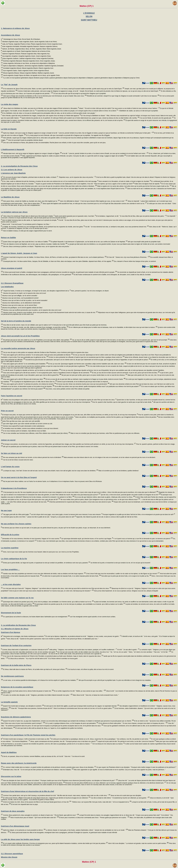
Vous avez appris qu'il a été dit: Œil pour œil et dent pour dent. (24, 379)
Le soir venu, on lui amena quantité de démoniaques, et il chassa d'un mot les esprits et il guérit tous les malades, (40, 680)
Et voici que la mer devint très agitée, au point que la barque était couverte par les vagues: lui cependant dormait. (81, 706)
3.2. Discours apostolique (12, 854)
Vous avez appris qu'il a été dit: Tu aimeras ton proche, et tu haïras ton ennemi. (29, 384)
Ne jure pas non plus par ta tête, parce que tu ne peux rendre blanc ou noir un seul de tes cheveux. (94, 375)
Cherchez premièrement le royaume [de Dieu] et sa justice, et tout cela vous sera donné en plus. (81, 502)
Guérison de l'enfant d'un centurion (16, 645)
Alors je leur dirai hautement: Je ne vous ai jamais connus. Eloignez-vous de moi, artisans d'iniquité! (126, 591)
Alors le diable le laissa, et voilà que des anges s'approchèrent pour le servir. (27, 231)
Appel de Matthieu (9, 752)
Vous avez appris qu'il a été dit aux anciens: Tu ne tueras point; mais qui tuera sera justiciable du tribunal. (38, 355)
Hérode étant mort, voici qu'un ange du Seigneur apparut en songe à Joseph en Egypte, (32, 153)
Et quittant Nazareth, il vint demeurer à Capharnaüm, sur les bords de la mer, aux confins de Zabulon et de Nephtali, (89, 242)
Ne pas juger (6, 510)
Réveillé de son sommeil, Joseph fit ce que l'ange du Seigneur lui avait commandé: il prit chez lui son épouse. (123, 96)
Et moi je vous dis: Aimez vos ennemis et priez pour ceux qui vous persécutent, (83, 384)
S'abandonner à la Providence (14, 488)
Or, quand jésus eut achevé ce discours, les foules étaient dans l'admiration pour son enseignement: (36, 617)
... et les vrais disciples (11, 584)
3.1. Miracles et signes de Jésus (15, 629)
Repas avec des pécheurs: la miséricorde (19, 763)
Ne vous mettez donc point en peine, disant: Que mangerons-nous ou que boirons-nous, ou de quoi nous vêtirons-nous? (100, 500)
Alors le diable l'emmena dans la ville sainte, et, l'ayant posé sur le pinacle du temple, (30, 220)
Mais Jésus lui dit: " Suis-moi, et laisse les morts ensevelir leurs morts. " (96, 695)
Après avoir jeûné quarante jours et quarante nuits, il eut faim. (75, 216)
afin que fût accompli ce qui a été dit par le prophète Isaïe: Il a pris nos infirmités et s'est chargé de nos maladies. (115, 680)
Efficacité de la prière (10, 535)
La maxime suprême (10, 548)
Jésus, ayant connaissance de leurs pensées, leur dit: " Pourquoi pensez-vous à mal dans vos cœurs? (64, 741)
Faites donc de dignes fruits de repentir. (148, 184)
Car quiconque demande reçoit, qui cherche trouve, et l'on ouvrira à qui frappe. (87, 539)
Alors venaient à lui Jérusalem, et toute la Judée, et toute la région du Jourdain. (125, 181)
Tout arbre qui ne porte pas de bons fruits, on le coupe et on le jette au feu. (126, 576)
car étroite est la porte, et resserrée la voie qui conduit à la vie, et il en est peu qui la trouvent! (120, 563)
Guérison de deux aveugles (13, 811)
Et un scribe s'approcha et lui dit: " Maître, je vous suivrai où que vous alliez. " (80, 691)
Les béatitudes (7, 287)
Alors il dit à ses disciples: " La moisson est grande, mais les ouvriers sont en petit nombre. (138, 843)
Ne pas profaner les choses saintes (16, 524)
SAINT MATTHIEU (89, 20)
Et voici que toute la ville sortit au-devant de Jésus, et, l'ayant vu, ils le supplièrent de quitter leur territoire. (49, 728)
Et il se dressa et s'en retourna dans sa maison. (108, 744)
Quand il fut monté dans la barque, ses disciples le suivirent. (23, 706)
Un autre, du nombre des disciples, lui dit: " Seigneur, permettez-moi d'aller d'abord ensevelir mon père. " (38, 695)
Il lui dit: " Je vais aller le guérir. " (128, 650)
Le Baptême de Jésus (10, 197)
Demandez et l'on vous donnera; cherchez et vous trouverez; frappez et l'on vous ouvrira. (31, 539)
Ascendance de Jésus (10, 35)
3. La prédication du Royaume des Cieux (18, 625)
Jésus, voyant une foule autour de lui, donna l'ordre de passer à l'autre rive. (28, 691)
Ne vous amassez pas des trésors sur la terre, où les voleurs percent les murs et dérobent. (33, 457)
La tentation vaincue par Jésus (14, 212)
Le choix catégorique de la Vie (14, 559)
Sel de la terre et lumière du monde (16, 321)
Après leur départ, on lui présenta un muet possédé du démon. (24, 830)
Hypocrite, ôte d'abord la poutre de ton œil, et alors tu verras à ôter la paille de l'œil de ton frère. (107, 517)
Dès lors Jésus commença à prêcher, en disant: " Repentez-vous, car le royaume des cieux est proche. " (36, 247)
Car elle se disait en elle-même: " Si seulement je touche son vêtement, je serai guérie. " (120, 798)
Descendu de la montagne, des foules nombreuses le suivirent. (23, 636)
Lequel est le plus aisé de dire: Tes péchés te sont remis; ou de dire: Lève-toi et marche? (126, 741)
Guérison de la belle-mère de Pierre (16, 665)
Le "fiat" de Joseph (9, 85)
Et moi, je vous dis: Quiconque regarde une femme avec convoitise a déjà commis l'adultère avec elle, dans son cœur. (87, 364)
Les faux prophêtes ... (10, 569)
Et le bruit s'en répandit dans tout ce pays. (24, 804)
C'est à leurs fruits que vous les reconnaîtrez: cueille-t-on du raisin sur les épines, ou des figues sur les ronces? (123, 574)
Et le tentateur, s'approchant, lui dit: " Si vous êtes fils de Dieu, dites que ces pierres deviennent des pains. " (131, 216)
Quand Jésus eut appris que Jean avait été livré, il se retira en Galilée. (26, 242)
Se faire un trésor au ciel (11, 453)
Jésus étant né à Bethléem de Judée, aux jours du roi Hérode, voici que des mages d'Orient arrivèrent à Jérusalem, (40, 108)
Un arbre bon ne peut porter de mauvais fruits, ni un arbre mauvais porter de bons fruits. (71, 576)
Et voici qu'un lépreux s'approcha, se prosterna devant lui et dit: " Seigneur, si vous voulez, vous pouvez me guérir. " (83, 636)
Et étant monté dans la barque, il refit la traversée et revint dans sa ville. (26, 739)
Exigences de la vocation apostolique (17, 687)
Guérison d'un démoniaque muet (15, 826)
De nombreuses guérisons (12, 676)
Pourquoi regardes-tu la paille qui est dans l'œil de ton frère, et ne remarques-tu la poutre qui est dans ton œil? (139, 514)
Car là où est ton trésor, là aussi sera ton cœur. (18, 460)
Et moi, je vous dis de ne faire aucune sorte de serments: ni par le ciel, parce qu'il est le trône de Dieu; (126, 373)
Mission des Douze (9, 857)
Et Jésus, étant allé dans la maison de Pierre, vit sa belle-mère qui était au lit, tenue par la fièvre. (35, 669)
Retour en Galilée (8, 238)
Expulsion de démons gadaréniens (16, 717)
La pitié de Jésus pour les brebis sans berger (20, 839)
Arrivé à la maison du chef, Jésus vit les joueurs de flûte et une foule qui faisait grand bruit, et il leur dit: (37, 802)
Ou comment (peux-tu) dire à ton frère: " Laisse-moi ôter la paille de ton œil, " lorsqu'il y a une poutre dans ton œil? (38, 517)
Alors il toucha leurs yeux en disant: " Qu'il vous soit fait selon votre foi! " (35, 818)
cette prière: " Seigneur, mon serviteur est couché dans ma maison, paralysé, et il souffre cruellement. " (83, 650)
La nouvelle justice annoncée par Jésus (18, 348)
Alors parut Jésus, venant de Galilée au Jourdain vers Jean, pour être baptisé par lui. (31, 201)
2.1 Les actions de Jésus (12, 170)
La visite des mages (10, 104)
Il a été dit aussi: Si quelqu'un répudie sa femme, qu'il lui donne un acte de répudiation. (32, 370)
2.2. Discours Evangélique (12, 283)
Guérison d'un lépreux (11, 632)
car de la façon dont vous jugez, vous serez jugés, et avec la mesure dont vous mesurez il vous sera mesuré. (66, 514)
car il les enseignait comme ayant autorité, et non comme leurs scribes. (93, 617)
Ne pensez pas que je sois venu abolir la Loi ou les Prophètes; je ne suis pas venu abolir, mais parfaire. (37, 340)
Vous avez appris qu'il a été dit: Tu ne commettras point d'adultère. (25, 364)
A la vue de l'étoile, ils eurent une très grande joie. (157, 118)
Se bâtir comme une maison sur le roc (17, 598)
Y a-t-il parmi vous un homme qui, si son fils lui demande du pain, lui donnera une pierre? (143, 539)
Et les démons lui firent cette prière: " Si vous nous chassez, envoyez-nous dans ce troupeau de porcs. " (133, 723)
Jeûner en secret (8, 440)
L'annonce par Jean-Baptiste (13, 173)
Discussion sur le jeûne (11, 776)
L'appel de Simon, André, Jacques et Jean (19, 253)
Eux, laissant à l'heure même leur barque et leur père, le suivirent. (135, 261)
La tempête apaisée (9, 702)
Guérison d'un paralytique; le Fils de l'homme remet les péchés (28, 735)
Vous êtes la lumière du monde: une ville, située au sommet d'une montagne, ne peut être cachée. (35, 327)
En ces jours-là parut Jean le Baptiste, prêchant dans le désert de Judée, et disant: (29, 177)
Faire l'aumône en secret (12, 396)
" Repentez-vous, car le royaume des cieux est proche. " (77, 177)
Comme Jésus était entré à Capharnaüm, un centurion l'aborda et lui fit (25, 650)
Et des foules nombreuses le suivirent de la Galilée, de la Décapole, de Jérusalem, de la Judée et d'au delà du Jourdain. (112, 275)
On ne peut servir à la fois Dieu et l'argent (19, 477)
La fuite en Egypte (9, 129)
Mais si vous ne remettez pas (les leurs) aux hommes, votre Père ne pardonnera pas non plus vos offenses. (105, 433)
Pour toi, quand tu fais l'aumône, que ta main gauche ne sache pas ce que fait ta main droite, (122, 402)
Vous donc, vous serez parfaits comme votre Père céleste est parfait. (67, 389)
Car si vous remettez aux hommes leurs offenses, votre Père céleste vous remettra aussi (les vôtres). (36, 433)
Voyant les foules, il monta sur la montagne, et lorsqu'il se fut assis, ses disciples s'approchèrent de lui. (36, 291)
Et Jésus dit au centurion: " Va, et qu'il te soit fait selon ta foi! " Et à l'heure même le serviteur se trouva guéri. (43, 659)
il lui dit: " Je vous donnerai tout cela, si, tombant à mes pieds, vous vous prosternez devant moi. (117, 227)
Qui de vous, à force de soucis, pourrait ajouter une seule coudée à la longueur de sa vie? (131, 495)
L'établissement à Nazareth (13, 149)
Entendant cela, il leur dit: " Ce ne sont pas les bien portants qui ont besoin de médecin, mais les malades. (38, 770)
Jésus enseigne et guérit (12, 268)
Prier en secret (7, 411)
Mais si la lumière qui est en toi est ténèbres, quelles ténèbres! (118, 471)
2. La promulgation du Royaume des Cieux (19, 166)
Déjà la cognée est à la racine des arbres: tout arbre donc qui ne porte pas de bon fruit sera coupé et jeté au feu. (134, 186)
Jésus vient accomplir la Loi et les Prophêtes (20, 336)
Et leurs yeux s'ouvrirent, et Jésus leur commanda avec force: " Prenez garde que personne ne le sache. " (94, 818)
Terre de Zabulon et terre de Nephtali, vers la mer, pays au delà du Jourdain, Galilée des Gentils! (35, 244)
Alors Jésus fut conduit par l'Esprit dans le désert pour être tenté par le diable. (28, 216)
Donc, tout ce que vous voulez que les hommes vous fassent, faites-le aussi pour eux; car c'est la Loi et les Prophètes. (41, 552)
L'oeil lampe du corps (10, 467)
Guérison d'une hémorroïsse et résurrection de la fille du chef (27, 791)
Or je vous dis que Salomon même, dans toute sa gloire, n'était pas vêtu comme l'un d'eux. (104, 497)
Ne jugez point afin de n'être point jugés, (16, 514)
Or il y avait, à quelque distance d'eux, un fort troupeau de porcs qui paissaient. (72, 723)
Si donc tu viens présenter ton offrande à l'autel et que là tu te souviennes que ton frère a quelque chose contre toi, (86, 357)
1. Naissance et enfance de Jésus (15, 28)
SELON (89, 16)
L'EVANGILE (89, 13)
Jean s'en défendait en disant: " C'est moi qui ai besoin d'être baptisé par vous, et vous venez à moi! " (93, 201)
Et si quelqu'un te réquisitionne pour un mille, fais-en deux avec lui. (34, 382)
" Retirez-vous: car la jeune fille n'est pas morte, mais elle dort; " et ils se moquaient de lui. (101, 802)
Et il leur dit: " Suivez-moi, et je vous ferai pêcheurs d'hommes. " (128, 257)
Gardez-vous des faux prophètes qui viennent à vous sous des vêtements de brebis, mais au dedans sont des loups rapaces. (44, 574)
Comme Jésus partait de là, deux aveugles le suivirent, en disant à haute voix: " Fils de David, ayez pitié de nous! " (41, 815)
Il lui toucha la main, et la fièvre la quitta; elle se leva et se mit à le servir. (91, 669)
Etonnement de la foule (11, 613)
